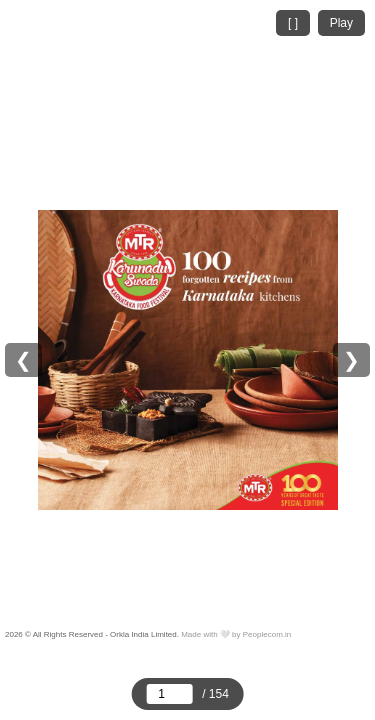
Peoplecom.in (267, 634)
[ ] (293, 23)
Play (341, 23)
